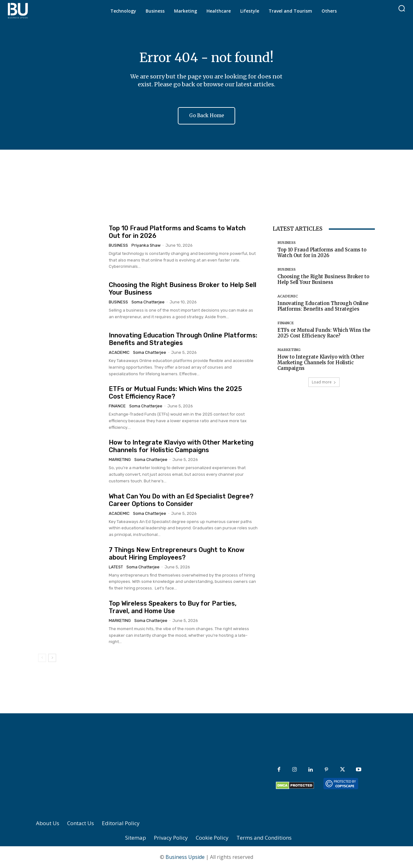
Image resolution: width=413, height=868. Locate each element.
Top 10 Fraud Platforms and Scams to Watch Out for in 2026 (322, 253)
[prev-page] (42, 658)
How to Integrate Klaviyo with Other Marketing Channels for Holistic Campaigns (181, 446)
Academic (119, 352)
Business (118, 245)
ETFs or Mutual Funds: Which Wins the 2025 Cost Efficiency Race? (324, 333)
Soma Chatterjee (148, 302)
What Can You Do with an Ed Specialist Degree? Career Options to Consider (181, 500)
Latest (116, 567)
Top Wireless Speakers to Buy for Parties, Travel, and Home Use (173, 607)
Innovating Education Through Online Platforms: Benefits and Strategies (323, 306)
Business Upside (185, 857)
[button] (402, 8)
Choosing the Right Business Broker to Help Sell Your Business (323, 279)
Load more (324, 382)
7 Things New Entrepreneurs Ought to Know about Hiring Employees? (177, 554)
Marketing (120, 460)
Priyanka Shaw (146, 245)
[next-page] (52, 658)
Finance (117, 406)
